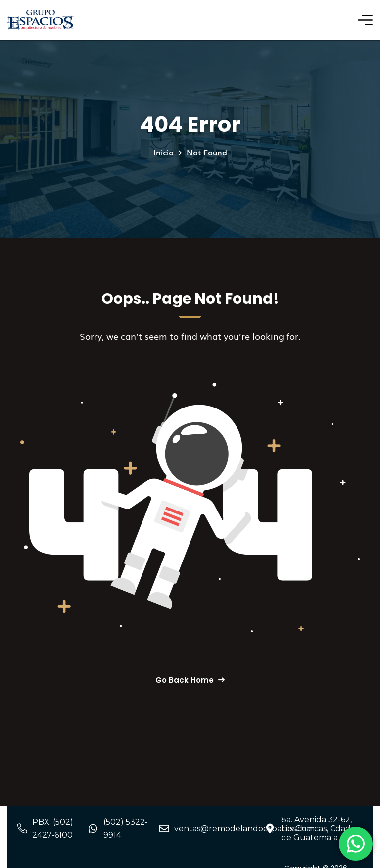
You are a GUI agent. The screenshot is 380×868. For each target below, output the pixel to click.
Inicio (164, 152)
